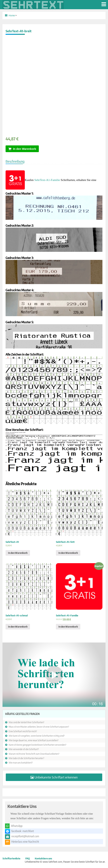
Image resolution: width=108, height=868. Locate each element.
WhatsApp (17, 826)
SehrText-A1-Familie (47, 180)
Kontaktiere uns (43, 858)
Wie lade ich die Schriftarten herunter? (26, 758)
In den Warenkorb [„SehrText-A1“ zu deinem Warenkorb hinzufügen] (18, 553)
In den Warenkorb (25, 149)
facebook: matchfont (23, 831)
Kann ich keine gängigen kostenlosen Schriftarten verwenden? (37, 745)
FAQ (28, 858)
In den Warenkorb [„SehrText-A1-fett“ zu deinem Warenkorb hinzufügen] (68, 553)
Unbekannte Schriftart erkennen (56, 777)
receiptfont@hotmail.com (25, 836)
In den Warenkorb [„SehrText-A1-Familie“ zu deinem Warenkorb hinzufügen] (68, 627)
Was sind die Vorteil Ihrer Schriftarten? (26, 722)
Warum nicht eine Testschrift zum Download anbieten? (34, 754)
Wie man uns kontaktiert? (21, 763)
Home (12, 15)
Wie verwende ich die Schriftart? (24, 749)
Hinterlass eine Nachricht (25, 842)
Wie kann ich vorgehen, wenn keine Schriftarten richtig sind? (37, 736)
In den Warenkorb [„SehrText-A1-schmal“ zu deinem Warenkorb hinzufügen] (18, 627)
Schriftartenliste (11, 858)
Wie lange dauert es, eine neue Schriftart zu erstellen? (34, 740)
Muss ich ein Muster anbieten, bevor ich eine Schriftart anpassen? (39, 727)
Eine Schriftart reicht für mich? (23, 731)
